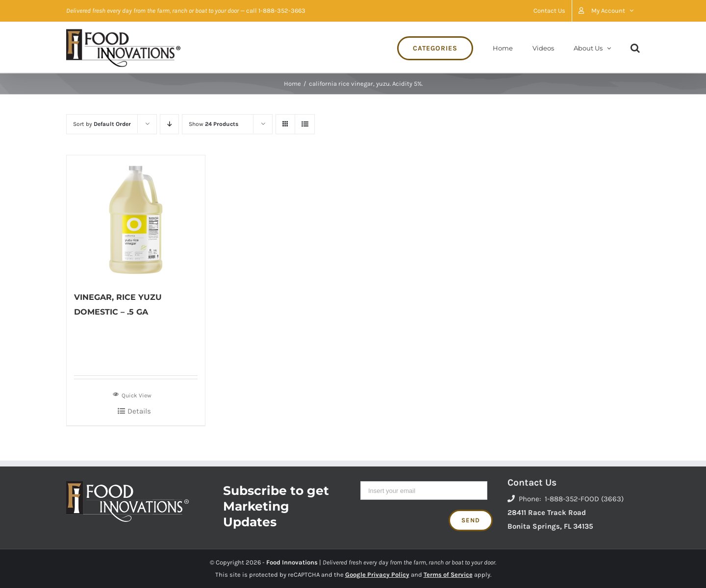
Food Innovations (292, 562)
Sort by (102, 124)
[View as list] (305, 124)
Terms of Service (448, 575)
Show (214, 124)
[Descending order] (169, 124)
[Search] (635, 47)
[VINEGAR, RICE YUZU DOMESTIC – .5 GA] (136, 218)
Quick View (132, 394)
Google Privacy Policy (377, 575)
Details (139, 411)
